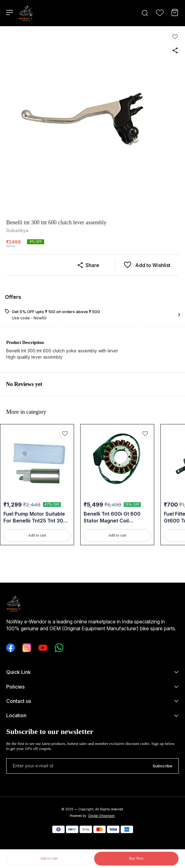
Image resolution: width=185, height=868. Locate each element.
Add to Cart (49, 858)
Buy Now (136, 858)
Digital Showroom (102, 816)
